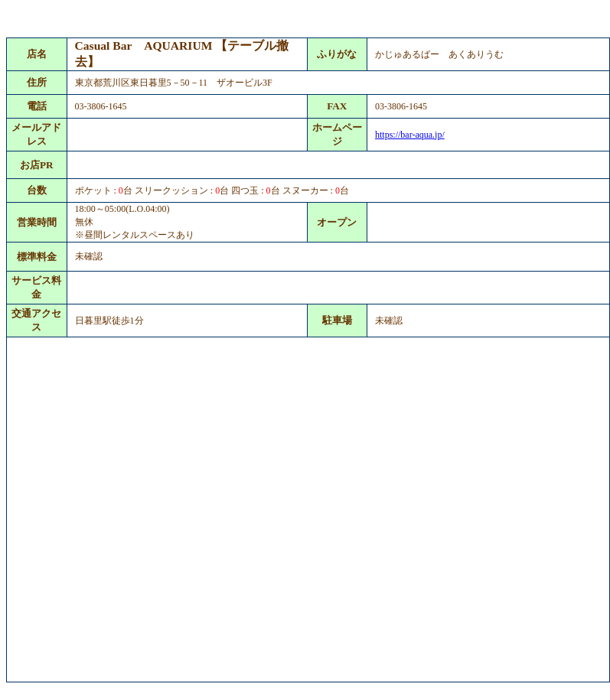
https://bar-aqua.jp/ (410, 135)
